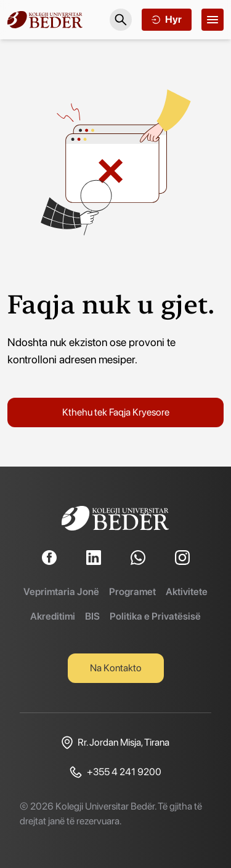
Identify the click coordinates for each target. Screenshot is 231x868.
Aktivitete (187, 592)
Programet (132, 592)
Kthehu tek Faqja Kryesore (116, 412)
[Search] (121, 20)
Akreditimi (53, 616)
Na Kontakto (116, 668)
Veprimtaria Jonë (61, 592)
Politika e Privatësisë (155, 616)
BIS (92, 616)
